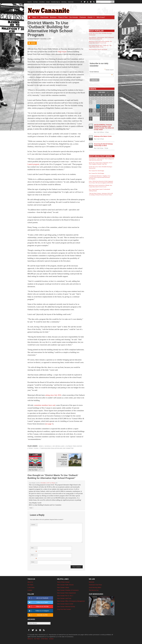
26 (91, 98)
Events (92, 17)
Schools (48, 446)
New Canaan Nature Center (65, 604)
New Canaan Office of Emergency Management (71, 601)
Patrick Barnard (34, 39)
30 (105, 98)
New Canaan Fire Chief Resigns (97, 171)
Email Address (101, 72)
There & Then (63, 17)
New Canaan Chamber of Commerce (68, 590)
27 (94, 98)
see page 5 (49, 424)
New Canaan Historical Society (66, 607)
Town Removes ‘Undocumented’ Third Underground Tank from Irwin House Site (101, 38)
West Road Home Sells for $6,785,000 (98, 49)
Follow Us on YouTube (38, 607)
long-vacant (62, 52)
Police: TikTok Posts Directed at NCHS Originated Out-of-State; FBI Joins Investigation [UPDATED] (101, 182)
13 (102, 106)
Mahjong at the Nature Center (103, 136)
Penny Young (33, 448)
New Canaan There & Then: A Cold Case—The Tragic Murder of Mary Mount (100, 46)
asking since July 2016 (53, 395)
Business (53, 17)
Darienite (92, 582)
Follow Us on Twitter (38, 602)
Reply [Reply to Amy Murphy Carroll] (31, 508)
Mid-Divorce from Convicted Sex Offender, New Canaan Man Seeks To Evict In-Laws (101, 42)
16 (112, 106)
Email (34, 555)
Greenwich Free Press (95, 585)
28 (98, 98)
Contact (48, 2)
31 (91, 118)
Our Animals (74, 17)
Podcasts (83, 17)
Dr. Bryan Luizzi (59, 446)
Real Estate (44, 17)
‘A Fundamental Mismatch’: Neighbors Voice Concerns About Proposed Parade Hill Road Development (100, 177)
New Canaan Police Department (66, 593)
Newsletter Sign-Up (55, 2)
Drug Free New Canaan (64, 609)
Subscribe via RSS (38, 615)
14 (105, 106)
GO (112, 2)
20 (102, 110)
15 (109, 106)
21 (105, 110)
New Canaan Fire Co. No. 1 (65, 596)
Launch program (33, 164)
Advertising (64, 2)
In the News (42, 2)
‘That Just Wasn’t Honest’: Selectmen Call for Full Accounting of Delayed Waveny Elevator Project (101, 194)
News (36, 17)
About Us (30, 2)
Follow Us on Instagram (39, 611)
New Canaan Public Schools (65, 585)
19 (98, 110)
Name (34, 548)
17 (91, 110)
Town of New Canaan (63, 582)
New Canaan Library (63, 587)
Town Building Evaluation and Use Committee (57, 448)
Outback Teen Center (74, 446)
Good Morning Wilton (95, 587)
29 (102, 98)
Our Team (35, 2)
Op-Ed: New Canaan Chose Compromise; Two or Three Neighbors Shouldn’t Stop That (101, 163)
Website (33, 562)
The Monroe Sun (94, 590)
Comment (33, 525)
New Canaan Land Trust (64, 598)
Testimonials (71, 2)
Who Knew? (101, 17)
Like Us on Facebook (38, 598)
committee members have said (45, 405)
